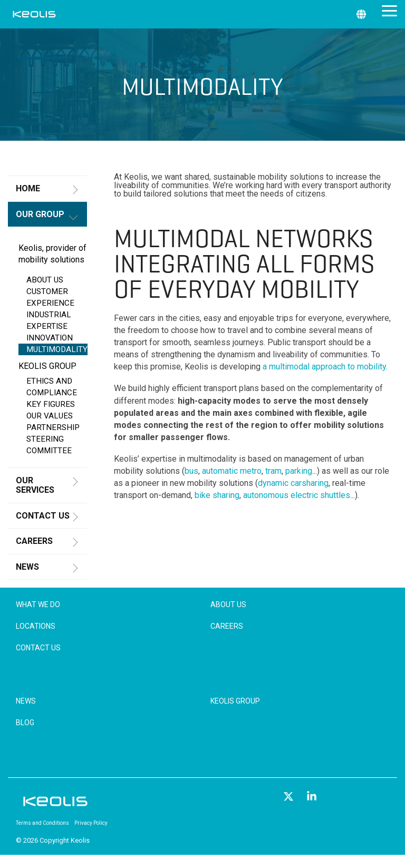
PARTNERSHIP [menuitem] (53, 427)
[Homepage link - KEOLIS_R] (55, 806)
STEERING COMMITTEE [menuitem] (49, 445)
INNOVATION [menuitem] (50, 338)
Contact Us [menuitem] (38, 648)
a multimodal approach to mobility (324, 367)
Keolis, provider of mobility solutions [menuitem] (52, 254)
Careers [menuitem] (227, 626)
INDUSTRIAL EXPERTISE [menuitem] (49, 320)
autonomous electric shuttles (297, 495)
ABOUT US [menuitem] (45, 280)
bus (191, 471)
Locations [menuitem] (36, 626)
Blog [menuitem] (25, 723)
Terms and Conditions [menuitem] (42, 823)
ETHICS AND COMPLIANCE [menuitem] (52, 387)
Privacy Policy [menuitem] (91, 823)
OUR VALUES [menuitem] (50, 416)
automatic (221, 471)
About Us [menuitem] (228, 604)
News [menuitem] (26, 701)
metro (251, 471)
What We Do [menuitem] (38, 604)
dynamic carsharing (293, 483)
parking (299, 471)
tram (273, 471)
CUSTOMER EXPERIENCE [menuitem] (50, 297)
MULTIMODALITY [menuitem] (57, 349)
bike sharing (217, 495)
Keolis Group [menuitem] (235, 701)
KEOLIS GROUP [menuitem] (47, 366)
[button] (389, 10)
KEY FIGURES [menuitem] (51, 404)
